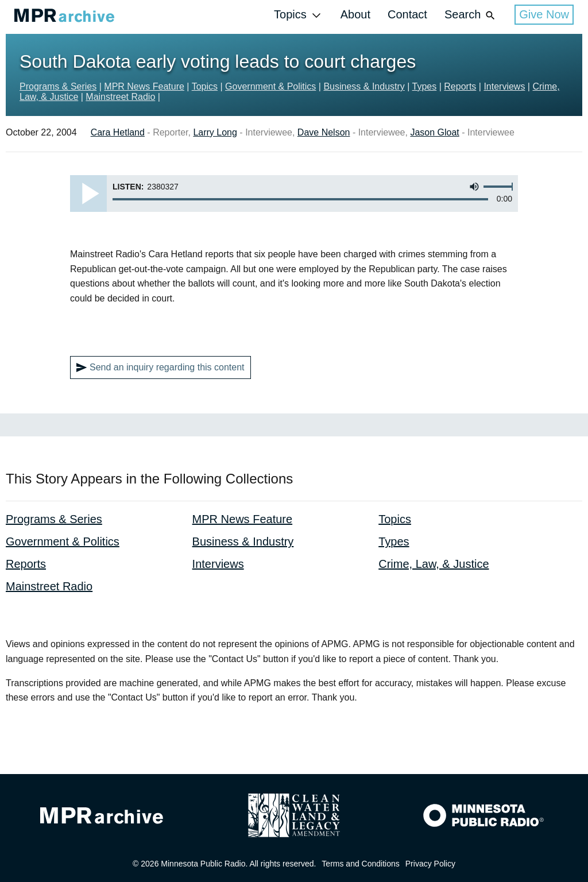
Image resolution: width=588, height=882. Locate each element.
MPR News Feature (144, 86)
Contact (407, 14)
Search (471, 15)
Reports (460, 86)
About (355, 14)
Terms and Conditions (360, 864)
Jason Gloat (434, 132)
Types (425, 86)
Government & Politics (270, 86)
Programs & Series (58, 86)
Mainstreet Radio (120, 97)
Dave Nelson (324, 132)
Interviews (504, 86)
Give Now (544, 14)
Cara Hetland (118, 132)
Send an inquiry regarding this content (160, 367)
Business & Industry (364, 86)
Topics (299, 15)
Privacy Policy (430, 864)
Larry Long (215, 132)
